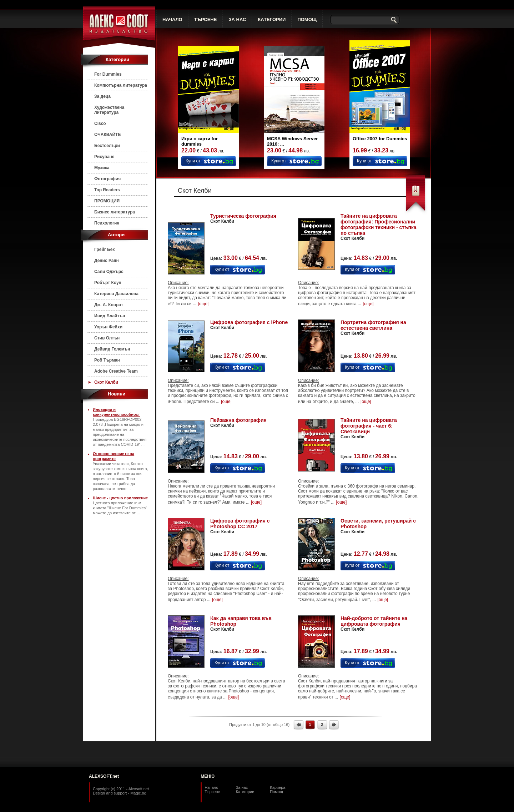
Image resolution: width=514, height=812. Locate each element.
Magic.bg (138, 793)
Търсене (212, 792)
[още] (203, 304)
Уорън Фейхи (108, 327)
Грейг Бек (104, 249)
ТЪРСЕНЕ (206, 19)
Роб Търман (107, 360)
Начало (211, 787)
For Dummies (108, 74)
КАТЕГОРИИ (272, 19)
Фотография (107, 179)
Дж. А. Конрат (109, 305)
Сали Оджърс (109, 272)
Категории (245, 792)
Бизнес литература (115, 212)
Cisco (100, 123)
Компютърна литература (121, 85)
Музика (102, 168)
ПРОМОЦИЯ (107, 201)
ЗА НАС (237, 19)
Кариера (278, 787)
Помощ (276, 792)
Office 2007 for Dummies (380, 139)
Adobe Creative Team (116, 371)
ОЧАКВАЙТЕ (107, 135)
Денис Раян (107, 261)
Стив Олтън (107, 338)
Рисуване (104, 157)
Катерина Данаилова (116, 294)
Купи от (193, 161)
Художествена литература (109, 110)
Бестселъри (107, 146)
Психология (107, 223)
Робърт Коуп (108, 283)
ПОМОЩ (307, 19)
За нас (242, 787)
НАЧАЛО (172, 19)
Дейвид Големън (112, 349)
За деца (102, 96)
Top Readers (107, 190)
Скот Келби (106, 382)
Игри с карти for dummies (200, 141)
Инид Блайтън (110, 316)
